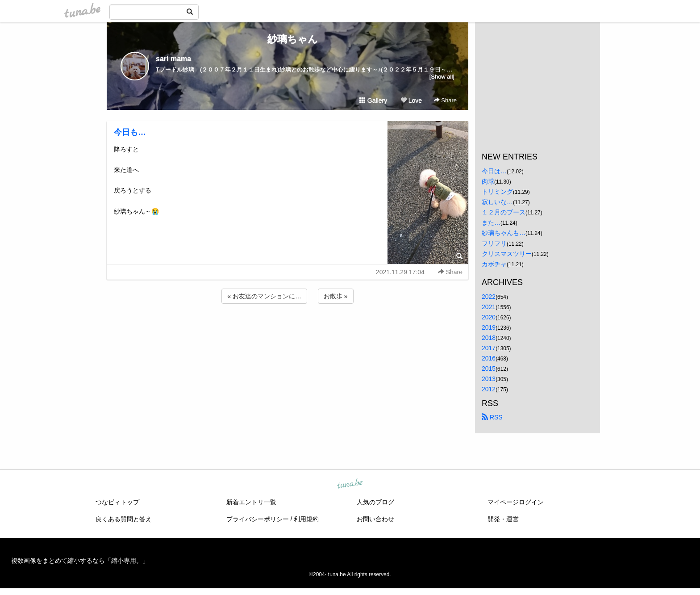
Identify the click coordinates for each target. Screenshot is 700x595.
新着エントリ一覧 (251, 502)
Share (445, 100)
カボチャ (494, 264)
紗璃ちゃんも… (504, 233)
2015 (489, 369)
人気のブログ (375, 502)
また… (491, 222)
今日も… (130, 132)
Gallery (373, 101)
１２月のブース (504, 212)
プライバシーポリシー (258, 519)
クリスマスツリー (507, 254)
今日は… (494, 171)
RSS (492, 417)
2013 (489, 379)
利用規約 (306, 519)
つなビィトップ (117, 502)
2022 (489, 297)
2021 (489, 307)
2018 (489, 338)
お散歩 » (336, 296)
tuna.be (350, 484)
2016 (489, 358)
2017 (489, 348)
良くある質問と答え (124, 519)
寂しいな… (497, 202)
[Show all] (442, 77)
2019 (489, 327)
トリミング (497, 192)
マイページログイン (516, 502)
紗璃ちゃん (288, 39)
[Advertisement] (287, 330)
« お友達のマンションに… (264, 296)
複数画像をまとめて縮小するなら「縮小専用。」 (80, 561)
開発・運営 (503, 519)
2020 (489, 317)
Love (411, 101)
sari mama (173, 59)
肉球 (488, 181)
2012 (489, 389)
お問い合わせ (375, 519)
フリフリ (494, 243)
